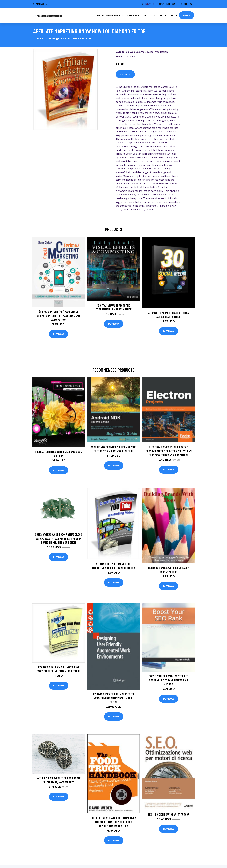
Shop (174, 15)
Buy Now (125, 74)
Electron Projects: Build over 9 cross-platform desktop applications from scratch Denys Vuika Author (169, 451)
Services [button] (132, 15)
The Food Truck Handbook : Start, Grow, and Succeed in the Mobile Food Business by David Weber (114, 822)
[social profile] (46, 4)
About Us (149, 15)
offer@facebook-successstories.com (174, 4)
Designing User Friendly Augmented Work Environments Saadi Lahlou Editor (113, 698)
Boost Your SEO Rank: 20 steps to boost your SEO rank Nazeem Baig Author (169, 680)
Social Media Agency (110, 15)
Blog (163, 15)
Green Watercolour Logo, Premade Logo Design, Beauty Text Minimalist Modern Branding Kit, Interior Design (59, 538)
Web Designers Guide (142, 52)
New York (150, 4)
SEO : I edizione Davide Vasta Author (169, 814)
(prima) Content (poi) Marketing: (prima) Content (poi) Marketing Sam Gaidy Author (58, 316)
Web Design (161, 52)
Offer (187, 15)
